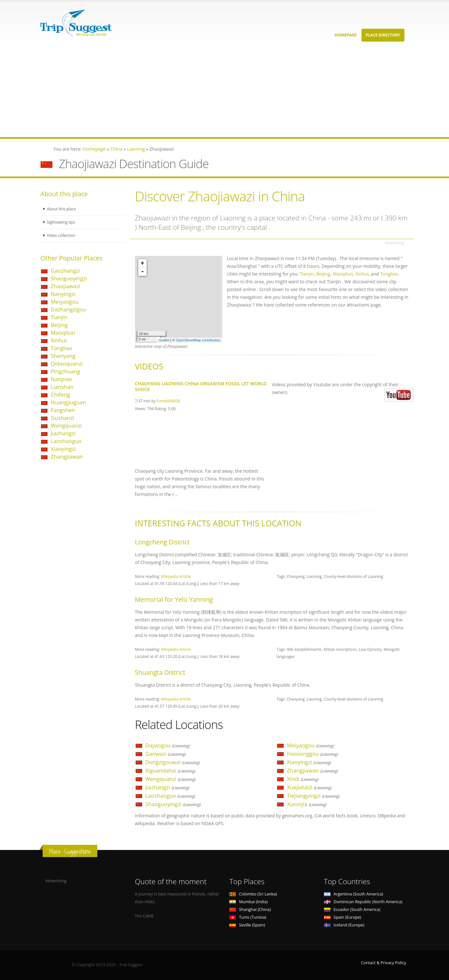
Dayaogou (168, 745)
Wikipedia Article (176, 576)
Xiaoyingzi (63, 449)
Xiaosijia (307, 804)
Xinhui (59, 340)
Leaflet (164, 340)
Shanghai (250, 909)
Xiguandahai (171, 770)
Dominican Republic (363, 902)
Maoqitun (63, 333)
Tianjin (59, 317)
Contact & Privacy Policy (383, 963)
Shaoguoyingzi (69, 278)
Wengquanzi (66, 425)
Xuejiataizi (309, 787)
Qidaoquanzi (67, 364)
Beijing (59, 325)
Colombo (253, 894)
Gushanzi (63, 418)
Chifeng (60, 394)
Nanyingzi (63, 294)
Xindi (303, 779)
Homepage (346, 35)
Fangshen (63, 410)
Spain (343, 917)
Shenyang (63, 356)
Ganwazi (166, 754)
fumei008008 (168, 401)
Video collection (62, 235)
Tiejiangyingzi (313, 796)
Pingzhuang (65, 371)
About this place (62, 209)
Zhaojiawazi (66, 286)
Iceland (344, 925)
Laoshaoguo (66, 441)
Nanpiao (61, 379)
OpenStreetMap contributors (198, 340)
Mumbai (248, 902)
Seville (247, 925)
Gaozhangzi (65, 271)
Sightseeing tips (62, 222)
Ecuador (352, 909)
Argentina (354, 894)
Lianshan (62, 387)
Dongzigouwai (173, 762)
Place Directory (383, 35)
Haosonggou (312, 754)
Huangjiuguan (68, 402)
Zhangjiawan (67, 456)
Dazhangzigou (68, 309)
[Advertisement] (194, 92)
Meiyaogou (65, 302)
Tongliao (62, 348)
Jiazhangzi (63, 433)
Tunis (248, 917)
